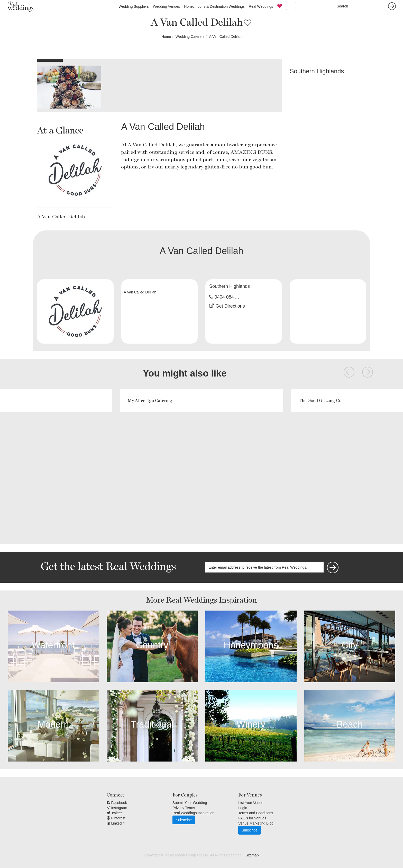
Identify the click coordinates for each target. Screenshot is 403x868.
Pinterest (116, 818)
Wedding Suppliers (134, 6)
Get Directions (230, 306)
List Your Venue (251, 803)
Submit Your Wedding (190, 803)
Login (243, 808)
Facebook (117, 803)
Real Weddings (261, 6)
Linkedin (116, 823)
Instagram (117, 808)
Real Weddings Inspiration (193, 813)
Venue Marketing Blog (256, 823)
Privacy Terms (184, 808)
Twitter (114, 813)
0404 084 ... (227, 297)
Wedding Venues (167, 6)
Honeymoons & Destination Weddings (214, 6)
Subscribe (184, 820)
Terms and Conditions (256, 813)
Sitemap (252, 855)
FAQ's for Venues (252, 818)
